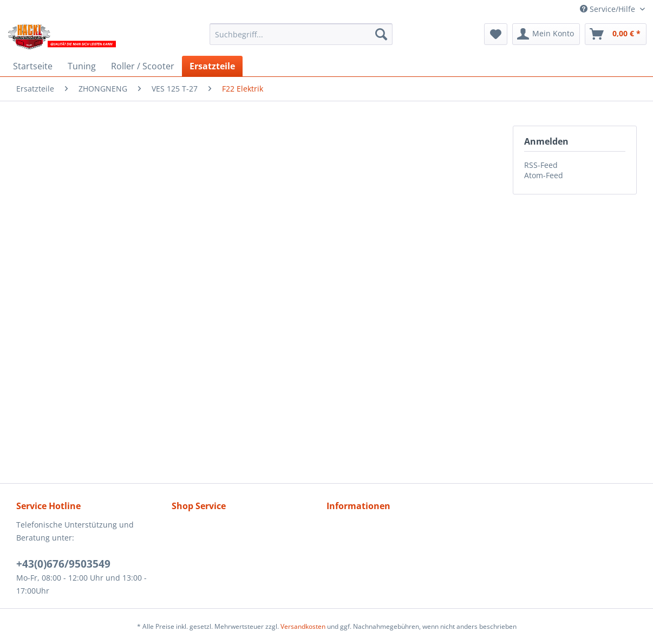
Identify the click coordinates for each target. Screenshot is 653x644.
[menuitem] (301, 34)
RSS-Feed (541, 165)
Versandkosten (303, 626)
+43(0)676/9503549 (63, 564)
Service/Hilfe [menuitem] (609, 9)
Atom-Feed (544, 175)
